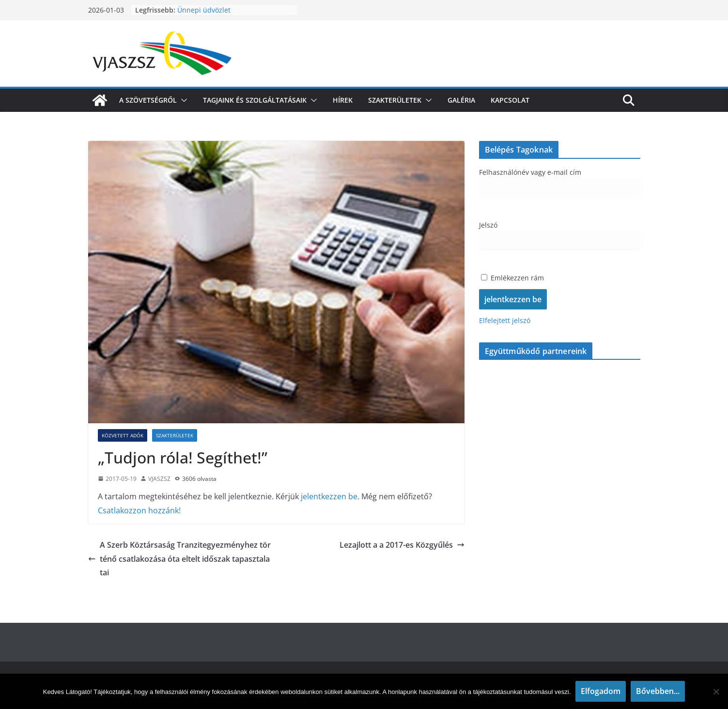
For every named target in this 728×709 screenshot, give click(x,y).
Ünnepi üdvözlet (204, 10)
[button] (182, 100)
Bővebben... (658, 691)
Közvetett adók (123, 435)
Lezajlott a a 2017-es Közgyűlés (402, 545)
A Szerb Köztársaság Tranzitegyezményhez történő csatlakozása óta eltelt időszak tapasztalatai (179, 559)
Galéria (461, 100)
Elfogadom (601, 691)
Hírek (343, 100)
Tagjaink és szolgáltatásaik (255, 100)
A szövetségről (148, 100)
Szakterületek (395, 100)
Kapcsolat (510, 100)
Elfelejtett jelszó (505, 320)
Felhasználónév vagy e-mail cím (530, 172)
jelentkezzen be (329, 496)
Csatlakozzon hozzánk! (139, 510)
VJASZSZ (159, 479)
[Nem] (716, 692)
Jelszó (488, 225)
